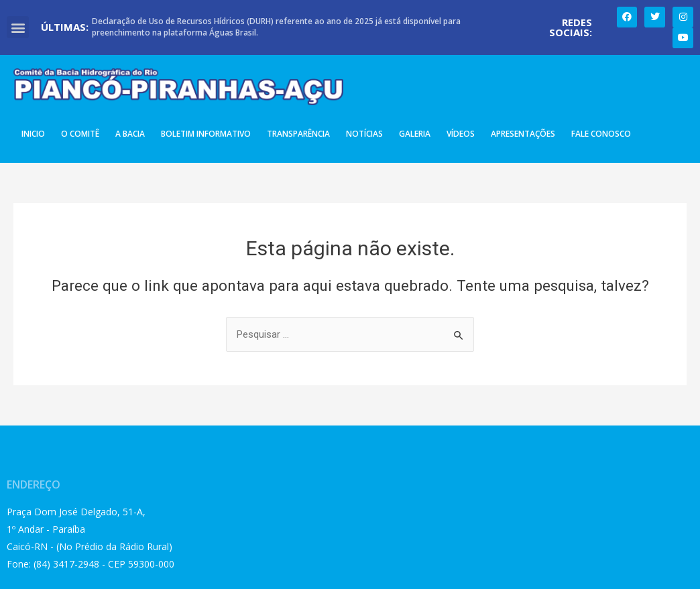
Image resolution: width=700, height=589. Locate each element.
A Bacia (130, 134)
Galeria (415, 134)
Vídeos (461, 134)
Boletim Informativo (206, 134)
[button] (18, 27)
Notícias (364, 134)
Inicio (33, 134)
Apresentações (523, 134)
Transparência (298, 134)
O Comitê (80, 134)
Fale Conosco (601, 134)
